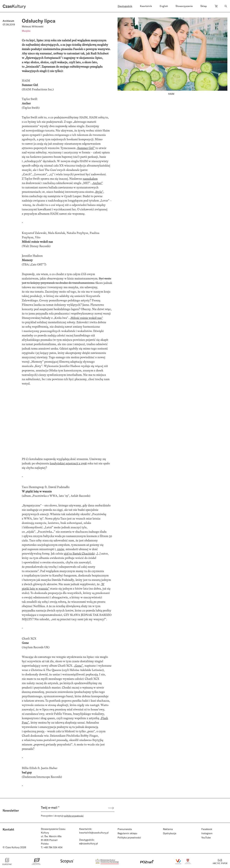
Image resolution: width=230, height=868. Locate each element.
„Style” (99, 192)
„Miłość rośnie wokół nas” (86, 318)
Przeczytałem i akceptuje (62, 816)
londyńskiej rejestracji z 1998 (68, 463)
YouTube (206, 837)
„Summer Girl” (86, 148)
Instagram (207, 833)
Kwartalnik (146, 6)
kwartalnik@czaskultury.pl (94, 833)
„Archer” (97, 183)
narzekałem (90, 179)
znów (61, 549)
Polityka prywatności (129, 837)
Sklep (204, 6)
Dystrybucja (170, 833)
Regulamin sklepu (127, 833)
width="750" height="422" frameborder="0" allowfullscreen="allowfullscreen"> (67, 426)
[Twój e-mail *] (74, 808)
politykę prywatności (74, 816)
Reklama (168, 829)
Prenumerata (125, 829)
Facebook (207, 829)
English (164, 6)
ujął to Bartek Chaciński (79, 554)
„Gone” (78, 666)
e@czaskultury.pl (89, 843)
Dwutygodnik (125, 6)
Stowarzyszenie (184, 6)
